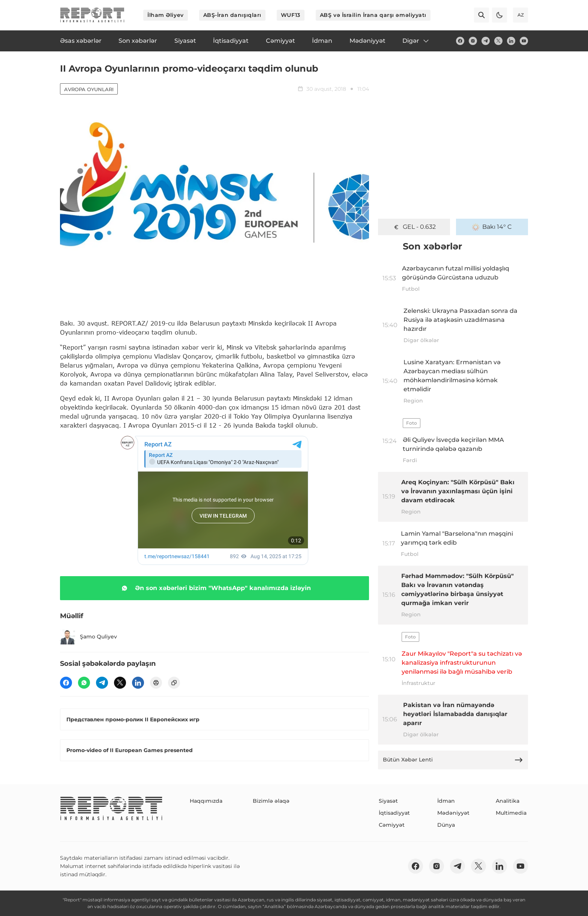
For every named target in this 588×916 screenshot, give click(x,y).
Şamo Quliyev (88, 637)
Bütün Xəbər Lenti (453, 760)
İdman (446, 801)
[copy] (174, 683)
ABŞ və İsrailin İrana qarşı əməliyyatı (373, 15)
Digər (416, 41)
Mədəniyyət (453, 813)
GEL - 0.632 (414, 227)
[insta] (473, 41)
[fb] (460, 41)
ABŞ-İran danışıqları (232, 15)
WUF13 (291, 15)
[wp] (84, 683)
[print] (156, 683)
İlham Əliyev (166, 15)
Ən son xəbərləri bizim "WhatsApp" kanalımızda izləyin (215, 588)
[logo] (92, 15)
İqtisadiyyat (394, 813)
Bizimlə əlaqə (271, 801)
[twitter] (498, 41)
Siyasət (388, 801)
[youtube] (524, 41)
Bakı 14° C (492, 227)
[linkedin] (511, 41)
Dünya (446, 825)
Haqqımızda (206, 801)
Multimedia (511, 813)
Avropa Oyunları (89, 89)
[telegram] (486, 41)
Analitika (508, 801)
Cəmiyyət (392, 825)
